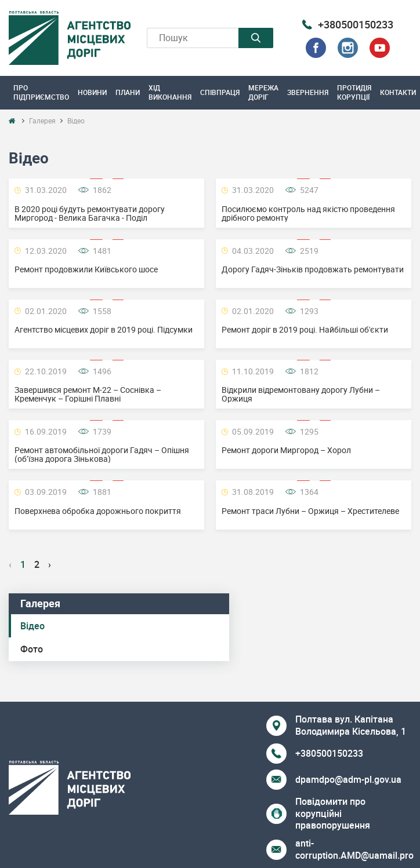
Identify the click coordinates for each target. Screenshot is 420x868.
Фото (32, 649)
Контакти (398, 92)
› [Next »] (50, 565)
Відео (32, 626)
